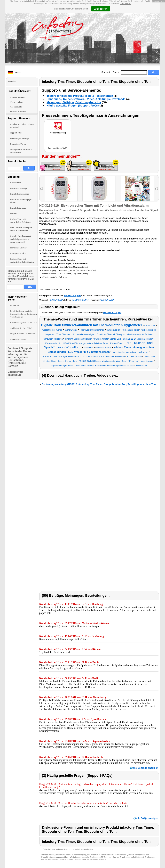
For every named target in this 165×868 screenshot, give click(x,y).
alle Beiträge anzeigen (146, 768)
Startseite (106, 72)
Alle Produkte (16, 107)
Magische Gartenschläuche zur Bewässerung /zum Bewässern (24, 314)
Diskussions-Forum (18, 144)
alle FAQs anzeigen (147, 818)
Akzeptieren (101, 9)
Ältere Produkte (17, 102)
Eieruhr (13, 213)
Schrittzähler (22, 334)
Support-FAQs (16, 133)
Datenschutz (125, 4)
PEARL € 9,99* (72, 295)
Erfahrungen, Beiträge (20, 139)
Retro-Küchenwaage (19, 188)
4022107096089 (94, 296)
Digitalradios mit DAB (24, 322)
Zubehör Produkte (18, 111)
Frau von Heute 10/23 (58, 148)
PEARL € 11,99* (112, 312)
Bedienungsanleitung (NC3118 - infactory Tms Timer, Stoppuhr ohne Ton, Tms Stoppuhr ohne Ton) (99, 384)
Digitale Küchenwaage (20, 194)
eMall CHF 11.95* (80, 300)
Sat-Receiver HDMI (21, 328)
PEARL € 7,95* (107, 300)
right (157, 189)
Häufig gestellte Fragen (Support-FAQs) (73, 106)
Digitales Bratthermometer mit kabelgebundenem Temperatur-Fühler (21, 239)
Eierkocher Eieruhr (18, 248)
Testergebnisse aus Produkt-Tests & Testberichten (80, 96)
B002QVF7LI (108, 296)
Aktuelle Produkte (18, 98)
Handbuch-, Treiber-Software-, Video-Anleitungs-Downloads (86, 99)
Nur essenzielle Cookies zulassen (71, 9)
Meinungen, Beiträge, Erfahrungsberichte (74, 102)
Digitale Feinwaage (18, 208)
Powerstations (18, 339)
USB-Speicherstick (18, 253)
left (42, 189)
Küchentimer (16, 183)
